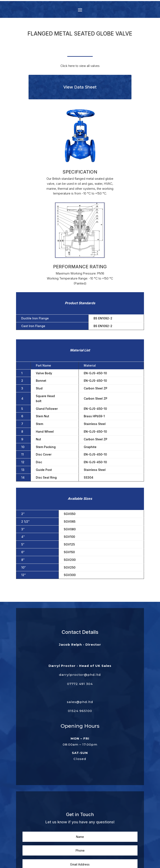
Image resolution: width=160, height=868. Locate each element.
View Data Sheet (80, 87)
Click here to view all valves (80, 66)
